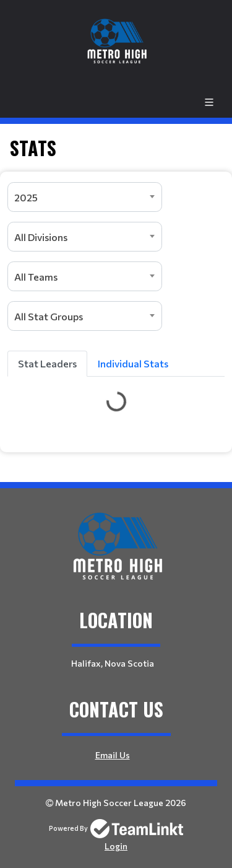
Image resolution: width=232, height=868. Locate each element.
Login (116, 846)
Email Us (113, 755)
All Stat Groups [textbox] (49, 316)
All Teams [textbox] (36, 277)
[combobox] (85, 197)
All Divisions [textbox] (41, 237)
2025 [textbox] (26, 197)
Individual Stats (133, 363)
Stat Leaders (47, 363)
